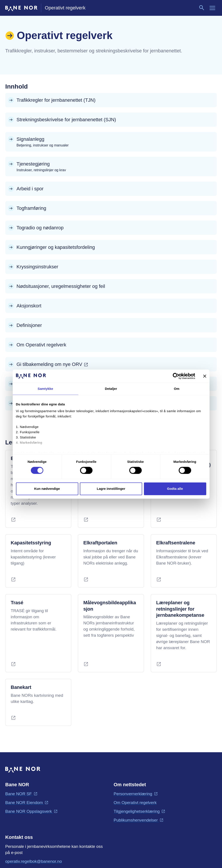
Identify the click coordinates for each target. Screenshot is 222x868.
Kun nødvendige (47, 489)
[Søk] (202, 8)
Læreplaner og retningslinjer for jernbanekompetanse (180, 609)
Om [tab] (177, 389)
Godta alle (175, 489)
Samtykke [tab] (45, 389)
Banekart (21, 687)
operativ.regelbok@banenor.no (34, 861)
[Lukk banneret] (205, 376)
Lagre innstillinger (111, 489)
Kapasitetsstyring (31, 543)
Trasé (17, 603)
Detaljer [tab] (111, 389)
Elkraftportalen (100, 543)
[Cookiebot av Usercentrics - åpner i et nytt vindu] (176, 376)
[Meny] (212, 8)
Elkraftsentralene (176, 543)
